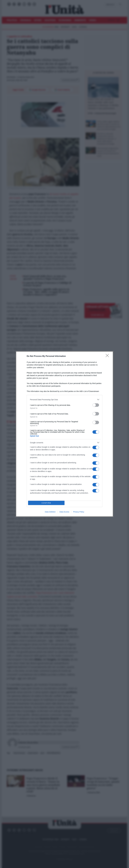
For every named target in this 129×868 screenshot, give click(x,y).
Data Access (64, 512)
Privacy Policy (79, 512)
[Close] (108, 356)
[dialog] (64, 434)
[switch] (96, 405)
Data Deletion (50, 512)
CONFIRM (46, 503)
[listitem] (64, 400)
